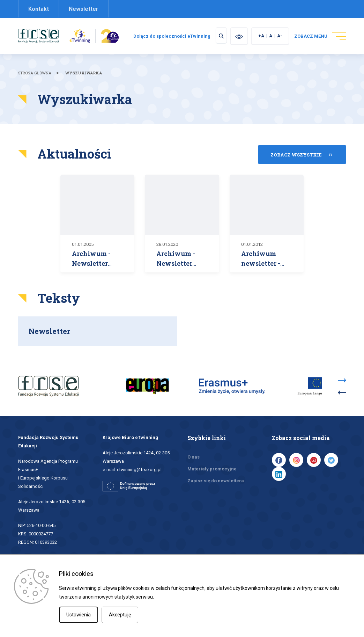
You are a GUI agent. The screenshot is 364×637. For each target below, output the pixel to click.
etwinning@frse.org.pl (139, 474)
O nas (194, 461)
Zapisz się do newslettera (216, 485)
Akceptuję (120, 615)
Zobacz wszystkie (296, 162)
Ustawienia (79, 615)
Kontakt (39, 9)
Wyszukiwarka (84, 82)
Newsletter (84, 9)
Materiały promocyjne (212, 473)
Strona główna (35, 82)
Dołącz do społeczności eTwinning (217, 36)
